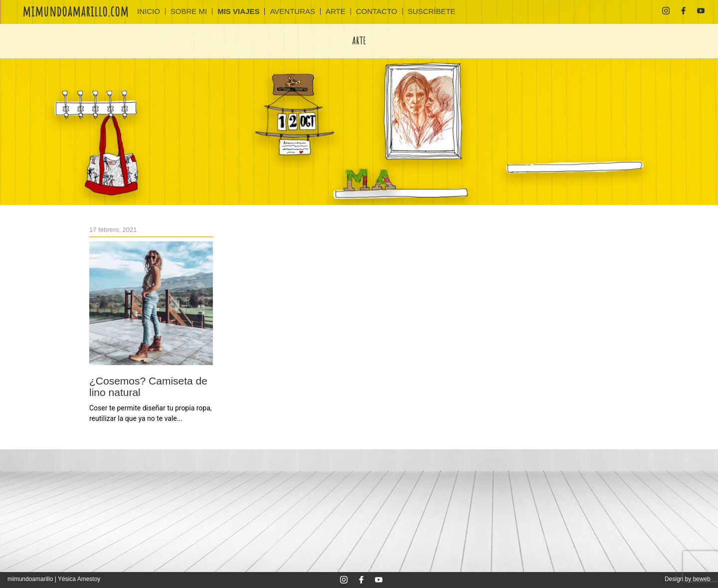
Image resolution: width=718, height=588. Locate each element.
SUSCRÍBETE (432, 11)
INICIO (149, 11)
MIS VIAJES (238, 11)
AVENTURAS (292, 11)
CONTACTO (377, 11)
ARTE (336, 11)
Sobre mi (189, 11)
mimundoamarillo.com (76, 11)
